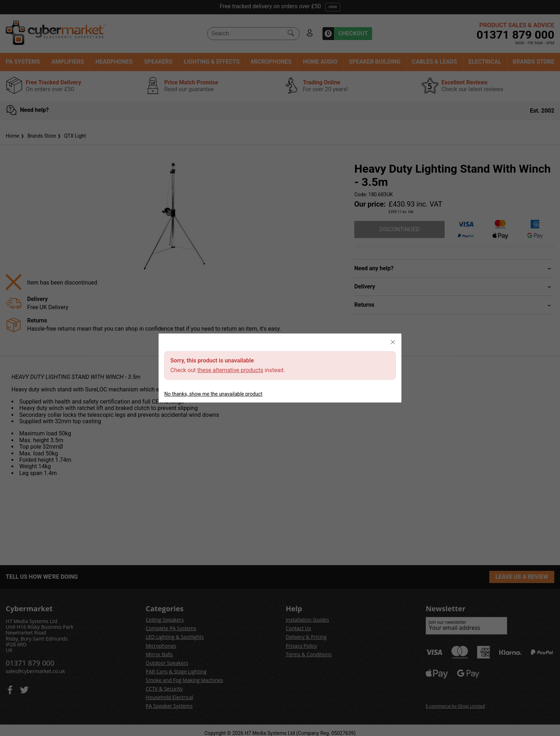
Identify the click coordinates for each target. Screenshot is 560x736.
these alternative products (230, 370)
